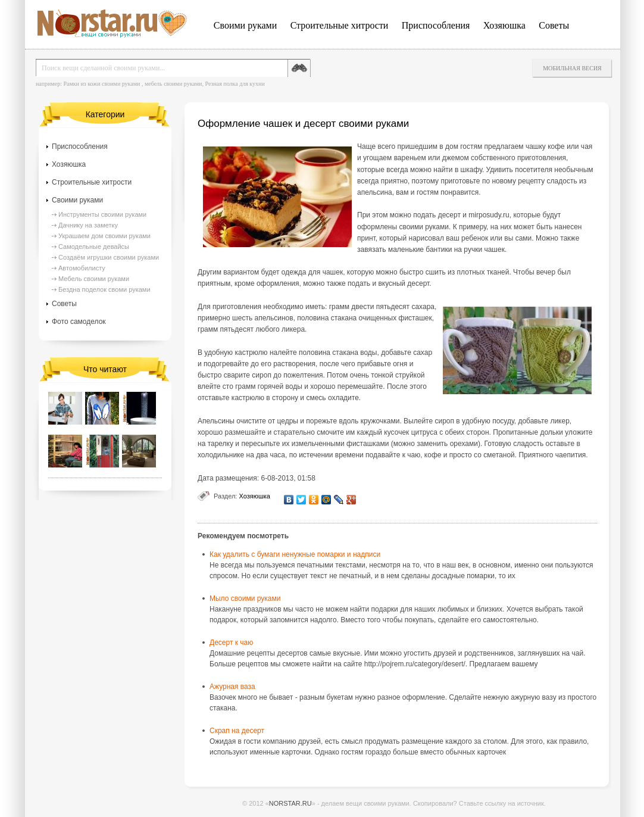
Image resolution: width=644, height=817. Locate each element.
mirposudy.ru (489, 215)
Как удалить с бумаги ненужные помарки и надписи (295, 554)
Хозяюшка (504, 25)
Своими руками (245, 25)
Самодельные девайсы (94, 247)
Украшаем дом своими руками (104, 236)
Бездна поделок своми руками (104, 289)
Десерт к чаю (231, 643)
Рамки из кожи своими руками (101, 84)
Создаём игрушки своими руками (109, 257)
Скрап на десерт (237, 731)
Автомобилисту (82, 268)
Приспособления (436, 25)
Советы (554, 25)
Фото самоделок (79, 322)
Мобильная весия (572, 68)
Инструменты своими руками (102, 214)
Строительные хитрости (340, 25)
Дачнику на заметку (88, 225)
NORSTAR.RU (290, 803)
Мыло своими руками (245, 598)
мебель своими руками (173, 84)
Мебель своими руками (94, 279)
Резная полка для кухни (235, 84)
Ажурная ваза (232, 687)
